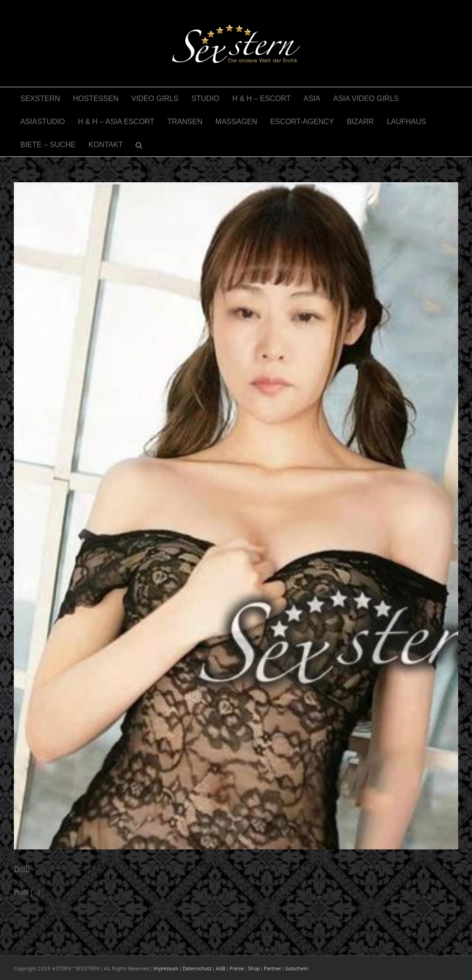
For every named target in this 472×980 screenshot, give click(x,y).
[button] (139, 145)
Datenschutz (197, 968)
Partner (272, 968)
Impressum (166, 968)
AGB (221, 968)
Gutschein (297, 968)
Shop (254, 968)
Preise (237, 968)
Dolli (22, 869)
